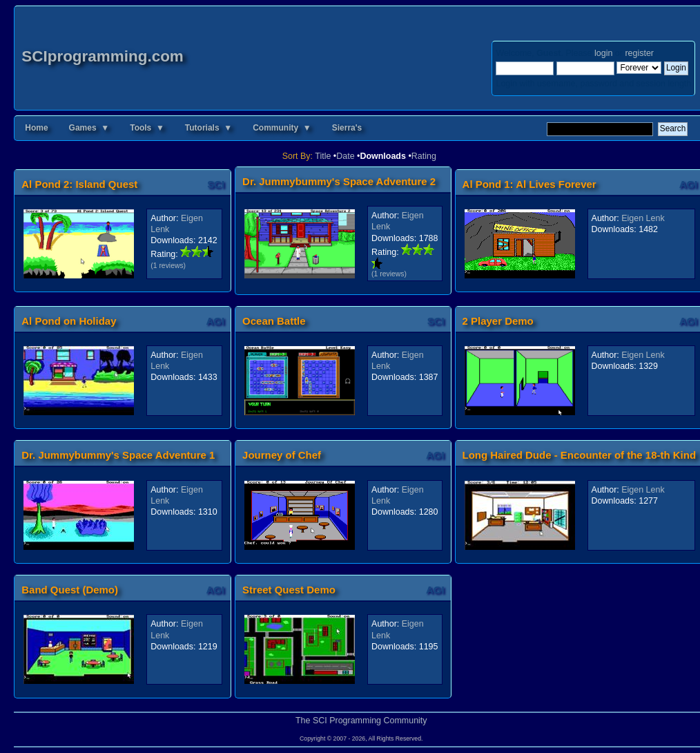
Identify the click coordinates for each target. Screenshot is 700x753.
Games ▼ (89, 128)
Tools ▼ (147, 128)
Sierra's (347, 128)
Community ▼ (282, 128)
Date (345, 156)
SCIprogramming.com (103, 56)
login (603, 53)
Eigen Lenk (643, 218)
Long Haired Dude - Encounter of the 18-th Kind (579, 455)
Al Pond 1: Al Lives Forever (529, 184)
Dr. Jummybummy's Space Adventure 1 (118, 455)
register (639, 53)
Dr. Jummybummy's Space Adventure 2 (339, 181)
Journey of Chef (282, 455)
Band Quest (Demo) (70, 590)
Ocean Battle (274, 321)
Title (323, 156)
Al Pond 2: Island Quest (79, 184)
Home (36, 128)
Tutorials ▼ (208, 128)
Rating (424, 156)
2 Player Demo (498, 321)
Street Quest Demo (289, 590)
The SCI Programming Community (361, 721)
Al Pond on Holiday (69, 321)
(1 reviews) (168, 266)
